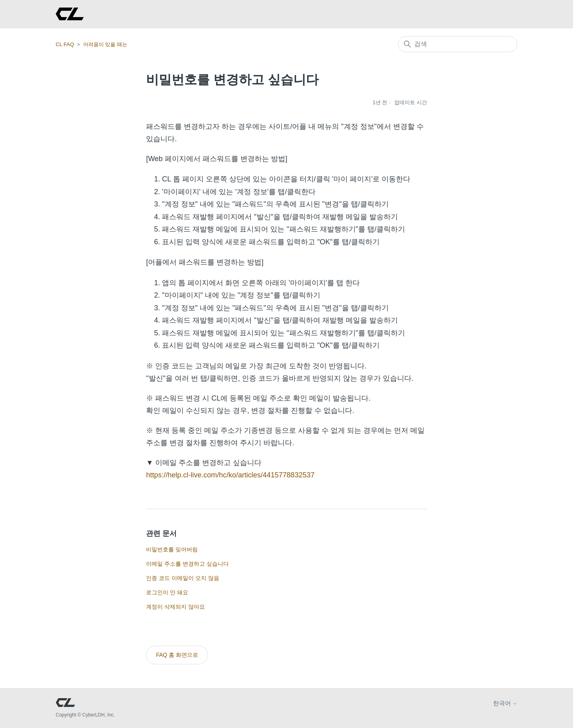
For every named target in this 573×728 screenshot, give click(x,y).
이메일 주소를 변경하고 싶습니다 (187, 564)
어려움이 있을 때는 (105, 44)
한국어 (505, 703)
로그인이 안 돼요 (167, 592)
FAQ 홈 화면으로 (177, 655)
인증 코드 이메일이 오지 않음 (183, 578)
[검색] (458, 44)
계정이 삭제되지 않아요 (175, 607)
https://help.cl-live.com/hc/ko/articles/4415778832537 (230, 475)
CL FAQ (65, 44)
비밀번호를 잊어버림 (172, 549)
